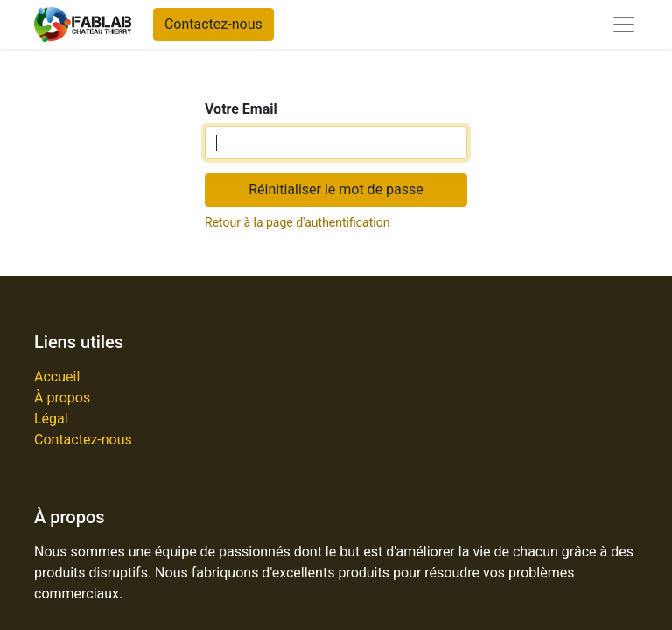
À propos (62, 398)
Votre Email (241, 109)
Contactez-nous (213, 24)
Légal (51, 419)
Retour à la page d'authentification (297, 222)
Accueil (57, 377)
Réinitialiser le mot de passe (336, 189)
